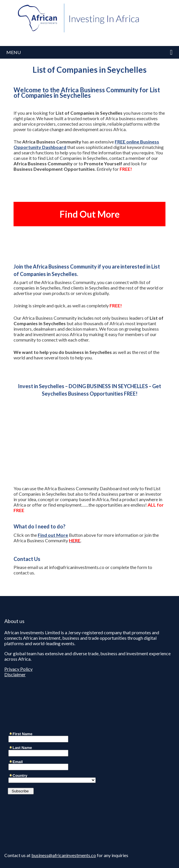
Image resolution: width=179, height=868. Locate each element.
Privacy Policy (18, 669)
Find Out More (90, 214)
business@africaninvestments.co (64, 855)
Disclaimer (15, 674)
